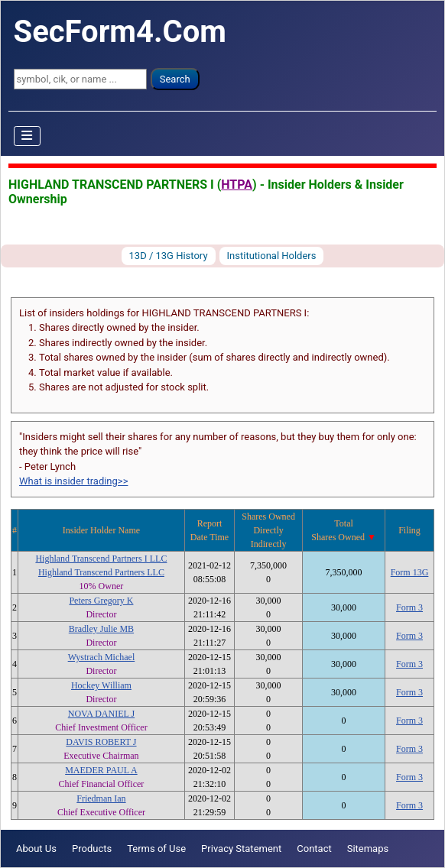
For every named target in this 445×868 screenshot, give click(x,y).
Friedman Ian (101, 798)
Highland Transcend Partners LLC (101, 572)
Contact (314, 849)
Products (92, 849)
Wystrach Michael (102, 657)
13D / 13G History (169, 256)
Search (175, 79)
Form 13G (410, 572)
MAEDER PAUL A (101, 770)
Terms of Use (156, 849)
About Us (36, 849)
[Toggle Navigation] (28, 136)
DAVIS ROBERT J (101, 742)
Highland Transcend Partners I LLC (101, 559)
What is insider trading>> (73, 481)
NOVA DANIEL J (101, 714)
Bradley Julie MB (101, 629)
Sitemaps (368, 849)
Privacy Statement (241, 849)
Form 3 (409, 607)
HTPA (237, 185)
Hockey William (101, 685)
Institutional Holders (272, 256)
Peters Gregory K (101, 601)
